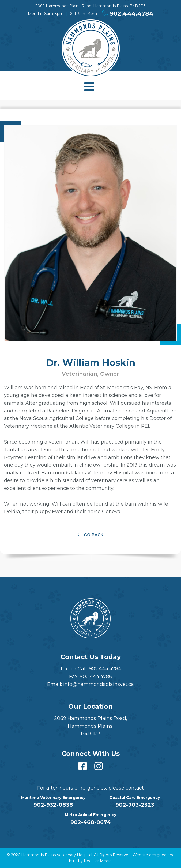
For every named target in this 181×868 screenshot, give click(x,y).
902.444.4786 (96, 677)
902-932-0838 (53, 805)
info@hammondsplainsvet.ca (99, 684)
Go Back (94, 535)
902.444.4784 (128, 14)
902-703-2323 (135, 805)
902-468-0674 (90, 822)
